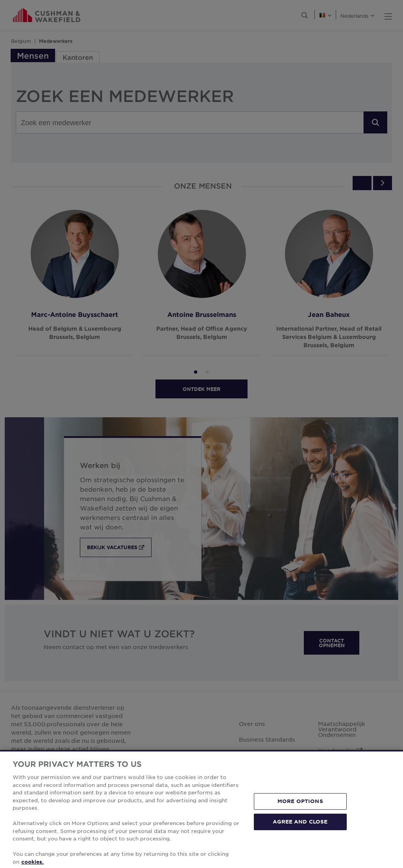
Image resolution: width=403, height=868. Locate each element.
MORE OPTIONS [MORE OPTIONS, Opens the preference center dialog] (300, 813)
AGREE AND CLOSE (300, 833)
